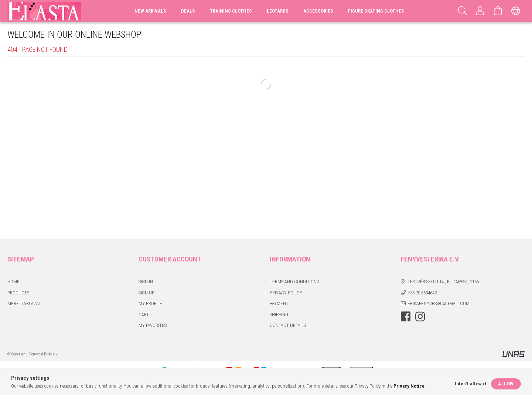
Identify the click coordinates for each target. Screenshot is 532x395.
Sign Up (146, 293)
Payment (279, 303)
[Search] (463, 11)
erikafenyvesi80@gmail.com (439, 303)
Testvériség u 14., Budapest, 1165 (443, 282)
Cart (144, 315)
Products (18, 293)
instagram (420, 317)
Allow (506, 384)
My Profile (150, 303)
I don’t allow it (470, 384)
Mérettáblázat (24, 303)
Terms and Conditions (294, 282)
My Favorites (153, 325)
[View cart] (498, 11)
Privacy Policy (286, 293)
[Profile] (480, 11)
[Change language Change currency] (516, 11)
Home (13, 282)
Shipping (279, 315)
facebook (406, 317)
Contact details (288, 325)
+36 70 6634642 (422, 293)
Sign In (146, 282)
